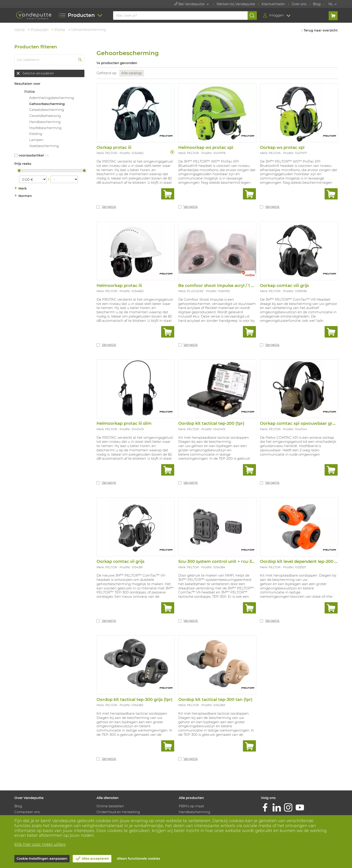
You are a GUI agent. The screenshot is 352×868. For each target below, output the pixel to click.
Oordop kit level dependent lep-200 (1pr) (302, 562)
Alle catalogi (132, 73)
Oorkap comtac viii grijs (284, 286)
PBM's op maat (191, 806)
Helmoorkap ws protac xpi (206, 148)
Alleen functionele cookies (138, 859)
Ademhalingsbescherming (52, 98)
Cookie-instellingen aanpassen (42, 859)
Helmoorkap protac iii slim (124, 423)
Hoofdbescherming (45, 128)
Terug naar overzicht (321, 30)
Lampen (36, 140)
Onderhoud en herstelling (118, 812)
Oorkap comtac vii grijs (120, 562)
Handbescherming (45, 122)
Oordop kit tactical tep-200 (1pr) (211, 423)
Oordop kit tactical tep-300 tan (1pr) (215, 700)
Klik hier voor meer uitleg (40, 844)
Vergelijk (109, 207)
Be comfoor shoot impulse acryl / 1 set (218, 286)
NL (331, 4)
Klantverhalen (273, 4)
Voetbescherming (44, 146)
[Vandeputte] (34, 15)
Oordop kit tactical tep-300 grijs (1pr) (134, 700)
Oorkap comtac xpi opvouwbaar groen (300, 423)
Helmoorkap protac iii (119, 286)
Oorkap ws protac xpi (282, 148)
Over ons (299, 4)
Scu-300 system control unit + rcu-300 (218, 562)
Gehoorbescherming (47, 104)
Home (20, 30)
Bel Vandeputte (190, 4)
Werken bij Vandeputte (236, 4)
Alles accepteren (95, 859)
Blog (317, 4)
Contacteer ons (27, 812)
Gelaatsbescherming (47, 110)
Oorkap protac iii (114, 148)
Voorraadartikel (31, 155)
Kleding (36, 134)
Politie (60, 30)
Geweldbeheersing (45, 116)
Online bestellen (110, 806)
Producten (40, 30)
